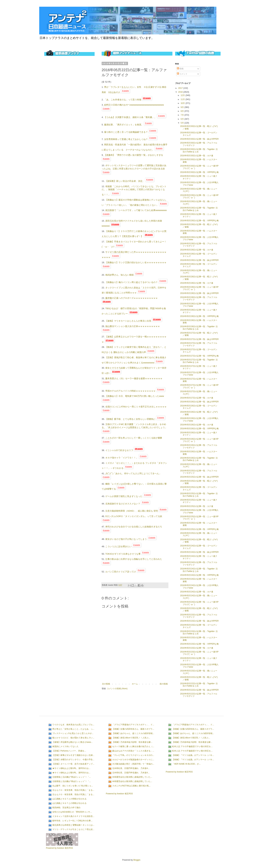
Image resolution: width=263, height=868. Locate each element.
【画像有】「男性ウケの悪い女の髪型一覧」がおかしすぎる (134, 155)
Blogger (137, 860)
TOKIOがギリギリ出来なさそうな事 (123, 554)
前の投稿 (164, 684)
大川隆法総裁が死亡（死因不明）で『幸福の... (133, 764)
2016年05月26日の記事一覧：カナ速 (197, 425)
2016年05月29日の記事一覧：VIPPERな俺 (199, 221)
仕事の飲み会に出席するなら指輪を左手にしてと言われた (134, 559)
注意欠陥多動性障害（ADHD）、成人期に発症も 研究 (132, 511)
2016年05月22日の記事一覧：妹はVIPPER (199, 690)
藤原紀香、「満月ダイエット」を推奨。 (124, 125)
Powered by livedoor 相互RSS (59, 848)
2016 (181, 92)
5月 (182, 123)
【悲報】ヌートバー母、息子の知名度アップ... (73, 764)
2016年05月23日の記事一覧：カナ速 (197, 648)
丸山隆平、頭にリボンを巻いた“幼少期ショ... (73, 786)
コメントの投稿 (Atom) (117, 689)
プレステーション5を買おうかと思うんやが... (73, 733)
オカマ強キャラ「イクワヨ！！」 (122, 458)
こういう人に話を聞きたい (118, 546)
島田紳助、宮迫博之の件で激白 (66, 808)
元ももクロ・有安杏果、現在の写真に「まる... (73, 790)
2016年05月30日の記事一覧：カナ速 (197, 156)
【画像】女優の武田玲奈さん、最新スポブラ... (133, 729)
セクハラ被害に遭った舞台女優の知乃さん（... (133, 746)
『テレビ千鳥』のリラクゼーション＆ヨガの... (133, 755)
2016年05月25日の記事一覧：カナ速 (197, 506)
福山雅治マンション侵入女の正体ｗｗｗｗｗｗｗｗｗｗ (133, 326)
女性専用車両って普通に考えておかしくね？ (126, 139)
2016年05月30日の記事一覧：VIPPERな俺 (199, 172)
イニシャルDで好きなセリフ (119, 450)
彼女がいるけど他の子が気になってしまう (126, 539)
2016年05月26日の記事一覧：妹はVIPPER (199, 402)
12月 (183, 95)
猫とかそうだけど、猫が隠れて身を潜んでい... (73, 738)
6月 (182, 119)
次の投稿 (106, 684)
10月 (183, 103)
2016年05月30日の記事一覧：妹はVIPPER (199, 139)
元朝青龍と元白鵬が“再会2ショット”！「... (72, 777)
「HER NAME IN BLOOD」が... (186, 764)
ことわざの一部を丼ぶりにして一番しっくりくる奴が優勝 (134, 438)
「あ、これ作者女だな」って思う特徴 (123, 100)
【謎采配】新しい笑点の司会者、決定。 (125, 181)
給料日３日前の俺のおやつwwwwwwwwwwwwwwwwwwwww (134, 105)
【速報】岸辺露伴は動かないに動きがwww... (72, 742)
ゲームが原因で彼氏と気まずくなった (124, 496)
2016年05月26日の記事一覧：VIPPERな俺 (199, 429)
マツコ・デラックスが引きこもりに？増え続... (73, 829)
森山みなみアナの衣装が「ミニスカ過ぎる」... (133, 751)
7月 (182, 115)
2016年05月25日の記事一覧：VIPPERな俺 (199, 529)
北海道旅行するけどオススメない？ (123, 504)
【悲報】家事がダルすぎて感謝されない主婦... (73, 755)
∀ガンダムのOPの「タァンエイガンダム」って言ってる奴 (134, 516)
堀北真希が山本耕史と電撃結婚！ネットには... (73, 825)
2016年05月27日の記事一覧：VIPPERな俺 (199, 356)
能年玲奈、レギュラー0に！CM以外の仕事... (72, 821)
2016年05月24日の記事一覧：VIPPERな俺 (199, 575)
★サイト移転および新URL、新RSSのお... (71, 768)
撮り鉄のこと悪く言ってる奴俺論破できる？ (126, 132)
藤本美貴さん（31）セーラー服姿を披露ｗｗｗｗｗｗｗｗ (134, 378)
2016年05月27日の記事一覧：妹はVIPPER (199, 339)
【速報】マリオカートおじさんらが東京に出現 (128, 321)
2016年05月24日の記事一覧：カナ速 (197, 592)
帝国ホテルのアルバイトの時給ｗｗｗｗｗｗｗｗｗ (130, 391)
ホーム (135, 684)
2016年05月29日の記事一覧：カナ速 (197, 250)
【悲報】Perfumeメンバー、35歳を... (69, 751)
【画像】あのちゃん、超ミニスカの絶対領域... (133, 733)
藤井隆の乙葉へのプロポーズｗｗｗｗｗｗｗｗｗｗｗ (131, 298)
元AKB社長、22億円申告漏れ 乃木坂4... (131, 768)
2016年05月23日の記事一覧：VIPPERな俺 (199, 644)
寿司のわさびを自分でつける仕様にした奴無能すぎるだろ (134, 527)
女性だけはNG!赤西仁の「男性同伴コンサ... (72, 812)
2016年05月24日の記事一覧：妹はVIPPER (199, 552)
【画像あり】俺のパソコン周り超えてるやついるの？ (131, 282)
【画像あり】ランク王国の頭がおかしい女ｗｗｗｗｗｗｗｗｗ (136, 262)
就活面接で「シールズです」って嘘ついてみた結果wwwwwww (136, 210)
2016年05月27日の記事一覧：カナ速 (197, 398)
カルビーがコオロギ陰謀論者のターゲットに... (133, 760)
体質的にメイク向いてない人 (65, 746)
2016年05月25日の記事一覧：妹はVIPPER (199, 477)
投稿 (180, 69)
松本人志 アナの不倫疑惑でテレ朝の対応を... (192, 746)
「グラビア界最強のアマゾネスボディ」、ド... (133, 725)
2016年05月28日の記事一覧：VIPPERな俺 (199, 316)
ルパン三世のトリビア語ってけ (121, 572)
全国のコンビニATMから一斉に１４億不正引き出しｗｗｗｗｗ (136, 407)
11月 (183, 99)
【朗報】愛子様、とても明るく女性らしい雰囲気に (130, 419)
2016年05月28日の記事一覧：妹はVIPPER (199, 293)
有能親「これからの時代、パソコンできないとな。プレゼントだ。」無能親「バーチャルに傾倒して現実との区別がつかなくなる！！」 (134, 191)
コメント (182, 74)
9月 (182, 107)
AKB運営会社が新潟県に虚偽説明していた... (132, 777)
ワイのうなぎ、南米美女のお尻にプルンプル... (73, 725)
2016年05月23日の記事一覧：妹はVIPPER (199, 621)
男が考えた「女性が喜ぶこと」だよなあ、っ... (73, 729)
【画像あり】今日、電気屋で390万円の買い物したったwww (135, 396)
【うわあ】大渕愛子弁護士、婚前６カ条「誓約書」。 (130, 117)
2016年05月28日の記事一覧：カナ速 (197, 283)
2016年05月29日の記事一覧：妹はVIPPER (199, 260)
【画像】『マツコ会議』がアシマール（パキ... (193, 755)
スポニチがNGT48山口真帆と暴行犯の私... (131, 786)
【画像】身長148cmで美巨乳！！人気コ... (131, 738)
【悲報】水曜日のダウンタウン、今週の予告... (73, 760)
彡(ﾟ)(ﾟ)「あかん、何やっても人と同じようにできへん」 (133, 473)
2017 (181, 88)
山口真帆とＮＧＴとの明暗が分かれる (69, 799)
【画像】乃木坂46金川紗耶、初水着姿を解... (132, 742)
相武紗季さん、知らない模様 (120, 275)
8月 (182, 111)
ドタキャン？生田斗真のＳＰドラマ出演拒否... (73, 816)
